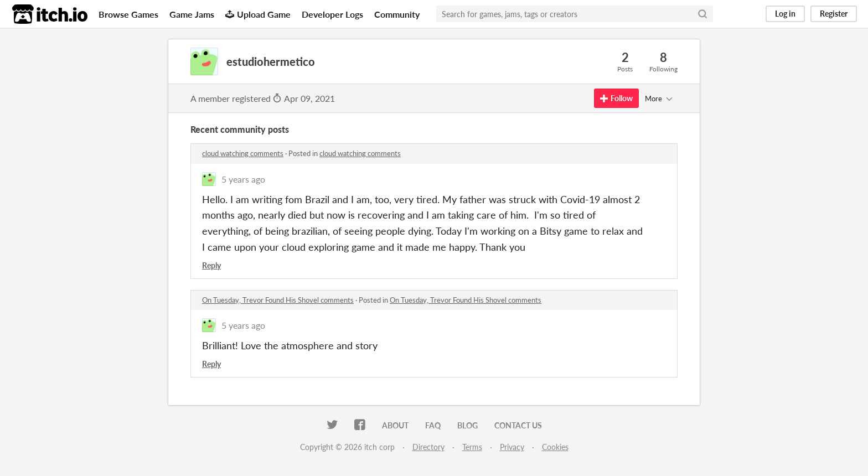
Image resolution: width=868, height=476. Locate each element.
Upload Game (258, 14)
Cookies (555, 447)
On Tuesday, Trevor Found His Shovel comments (278, 300)
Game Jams (192, 14)
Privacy (512, 447)
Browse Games (128, 14)
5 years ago (243, 179)
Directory (428, 447)
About (395, 425)
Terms (472, 447)
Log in (785, 14)
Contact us (518, 425)
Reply (211, 265)
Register (834, 14)
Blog (467, 425)
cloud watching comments (243, 153)
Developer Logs (332, 14)
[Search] (702, 14)
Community (397, 14)
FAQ (433, 425)
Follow (616, 98)
